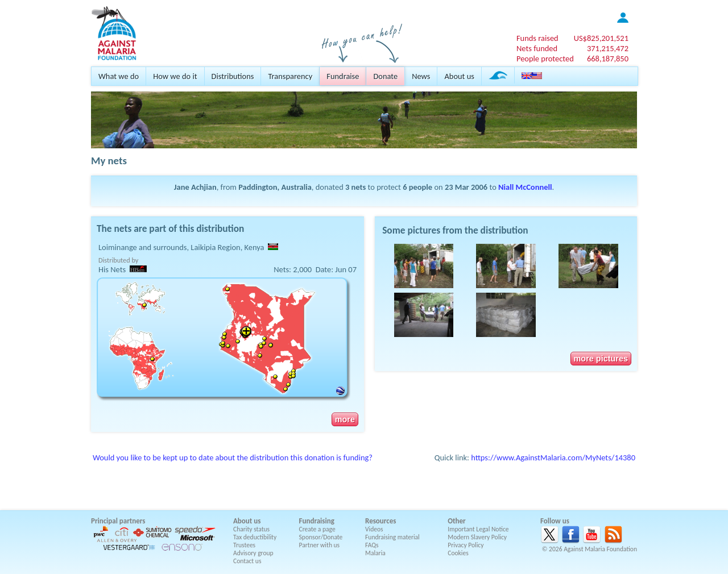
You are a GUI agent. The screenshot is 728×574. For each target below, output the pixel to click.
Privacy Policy (466, 545)
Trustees (244, 545)
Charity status (251, 529)
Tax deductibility (255, 537)
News (421, 76)
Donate (385, 76)
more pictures (601, 359)
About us (459, 76)
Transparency (290, 76)
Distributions (233, 76)
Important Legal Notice (478, 529)
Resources (380, 521)
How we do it (175, 76)
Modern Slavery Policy (477, 537)
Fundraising (317, 521)
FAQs (372, 545)
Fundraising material (392, 537)
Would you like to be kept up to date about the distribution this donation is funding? (233, 457)
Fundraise (343, 76)
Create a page (317, 529)
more (345, 419)
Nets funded (537, 48)
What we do (119, 76)
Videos (374, 529)
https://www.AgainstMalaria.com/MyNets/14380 (553, 457)
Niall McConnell (525, 187)
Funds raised (537, 38)
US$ (601, 38)
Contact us (247, 561)
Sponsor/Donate (321, 537)
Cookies (458, 553)
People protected (545, 59)
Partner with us (320, 545)
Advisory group (253, 553)
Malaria (375, 553)
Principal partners (118, 521)
